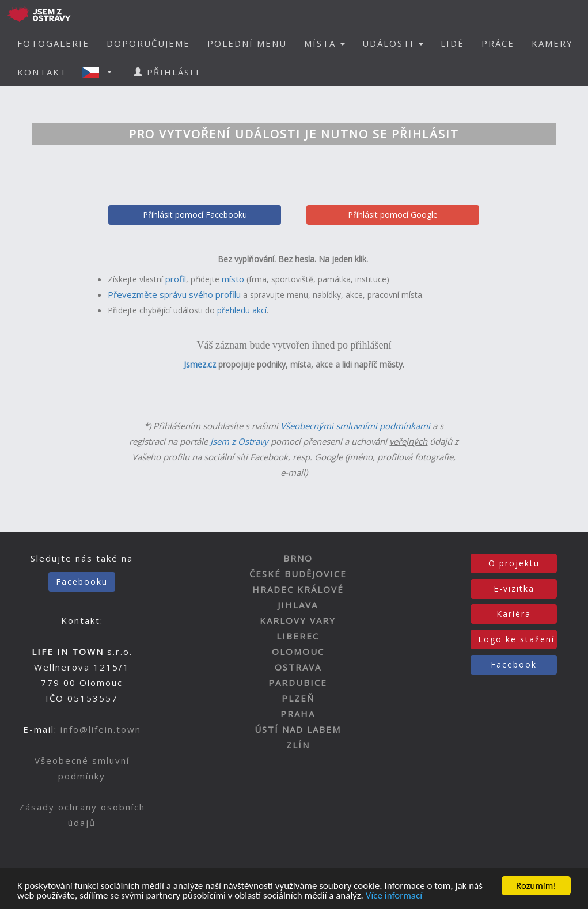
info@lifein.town (101, 729)
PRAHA (298, 714)
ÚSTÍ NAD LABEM (298, 729)
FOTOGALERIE (53, 43)
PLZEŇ (298, 698)
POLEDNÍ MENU (247, 43)
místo (233, 279)
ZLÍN (298, 745)
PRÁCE (498, 43)
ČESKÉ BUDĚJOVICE (298, 574)
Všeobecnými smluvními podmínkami (355, 426)
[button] (100, 72)
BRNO (298, 558)
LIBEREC (298, 636)
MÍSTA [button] (325, 43)
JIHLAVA (298, 605)
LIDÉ (452, 43)
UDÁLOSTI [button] (393, 43)
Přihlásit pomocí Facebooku (195, 215)
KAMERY (552, 43)
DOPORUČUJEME (148, 43)
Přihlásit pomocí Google (393, 215)
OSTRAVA (298, 667)
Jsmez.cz (200, 364)
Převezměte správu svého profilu (174, 294)
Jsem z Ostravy (239, 441)
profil (176, 279)
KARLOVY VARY (298, 620)
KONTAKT (42, 72)
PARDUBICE (298, 683)
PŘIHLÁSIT (167, 72)
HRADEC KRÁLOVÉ (298, 589)
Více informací (394, 896)
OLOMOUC (298, 652)
